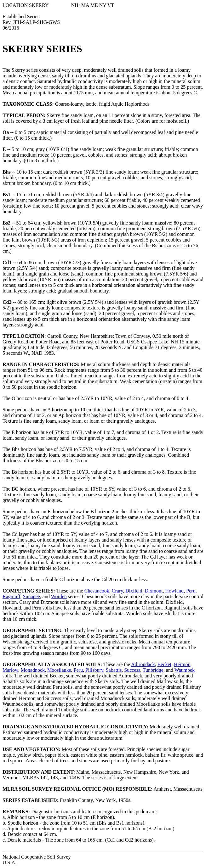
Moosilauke (59, 670)
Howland (174, 591)
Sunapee (31, 596)
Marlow (10, 670)
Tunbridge (153, 670)
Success (132, 670)
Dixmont (154, 591)
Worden (59, 596)
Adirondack (143, 664)
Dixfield (134, 591)
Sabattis (114, 670)
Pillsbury (94, 670)
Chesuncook (97, 591)
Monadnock (33, 670)
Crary (117, 591)
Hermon (182, 664)
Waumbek (185, 670)
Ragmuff (11, 596)
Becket (164, 664)
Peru (191, 591)
